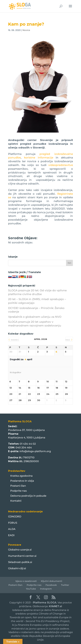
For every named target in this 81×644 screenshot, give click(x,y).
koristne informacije (39, 158)
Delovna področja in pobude (28, 496)
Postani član (18, 486)
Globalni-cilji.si (17, 568)
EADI (11, 535)
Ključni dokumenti (52, 581)
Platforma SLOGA (45, 603)
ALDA (12, 529)
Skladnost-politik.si (20, 562)
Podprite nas (18, 491)
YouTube (31, 589)
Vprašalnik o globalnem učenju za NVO (35, 317)
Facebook (51, 585)
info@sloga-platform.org (35, 451)
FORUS (13, 523)
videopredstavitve (61, 165)
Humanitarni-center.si (22, 556)
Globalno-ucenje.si (20, 550)
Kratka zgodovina (21, 476)
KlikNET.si (55, 606)
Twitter (65, 585)
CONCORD (15, 517)
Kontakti (16, 501)
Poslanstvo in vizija (22, 481)
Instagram (46, 589)
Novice (26, 30)
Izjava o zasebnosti (26, 581)
